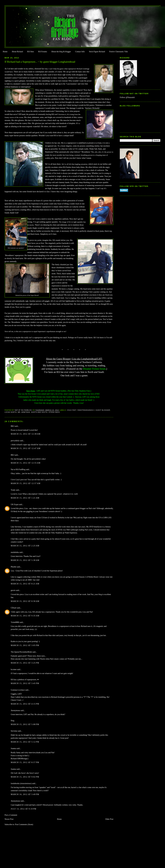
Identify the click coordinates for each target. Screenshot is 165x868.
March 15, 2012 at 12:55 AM (26, 463)
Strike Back (54, 412)
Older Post (109, 819)
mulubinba (15, 552)
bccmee (14, 669)
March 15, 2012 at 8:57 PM (25, 762)
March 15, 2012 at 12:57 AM (26, 483)
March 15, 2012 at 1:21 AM (25, 498)
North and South (39, 412)
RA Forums (43, 52)
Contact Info (80, 52)
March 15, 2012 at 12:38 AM (26, 434)
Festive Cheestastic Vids (119, 52)
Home (5, 52)
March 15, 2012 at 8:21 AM (25, 584)
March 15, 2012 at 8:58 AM (25, 601)
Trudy (13, 490)
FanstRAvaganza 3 (86, 410)
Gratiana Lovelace (18, 690)
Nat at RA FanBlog (18, 469)
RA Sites (31, 52)
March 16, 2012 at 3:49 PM (25, 794)
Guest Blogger (103, 410)
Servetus (14, 731)
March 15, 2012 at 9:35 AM (25, 616)
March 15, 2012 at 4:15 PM (25, 704)
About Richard (17, 52)
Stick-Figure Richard (97, 52)
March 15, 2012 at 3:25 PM (25, 663)
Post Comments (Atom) (24, 824)
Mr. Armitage (24, 412)
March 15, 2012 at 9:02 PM (25, 777)
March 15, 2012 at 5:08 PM (25, 724)
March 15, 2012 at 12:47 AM (26, 448)
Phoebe (14, 567)
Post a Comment (11, 815)
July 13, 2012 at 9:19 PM (24, 809)
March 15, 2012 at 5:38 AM (25, 560)
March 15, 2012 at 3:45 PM (25, 683)
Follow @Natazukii (127, 97)
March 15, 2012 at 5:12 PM (25, 742)
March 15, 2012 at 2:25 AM (25, 546)
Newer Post (9, 819)
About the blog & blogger (61, 52)
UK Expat (15, 504)
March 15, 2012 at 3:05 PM (25, 645)
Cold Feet (72, 410)
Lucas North (11, 412)
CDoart (14, 608)
